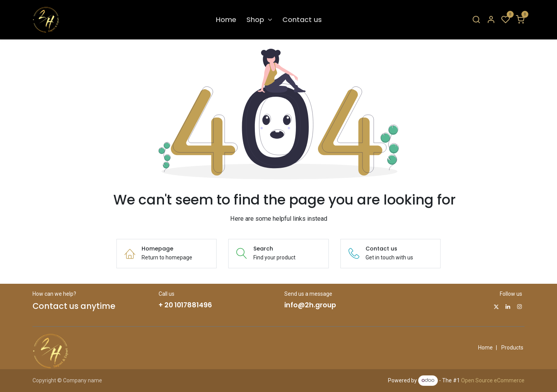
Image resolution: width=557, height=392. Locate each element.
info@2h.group (310, 305)
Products (512, 348)
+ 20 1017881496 (185, 305)
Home (485, 348)
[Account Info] (491, 20)
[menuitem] (226, 20)
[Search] (476, 20)
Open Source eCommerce (493, 380)
